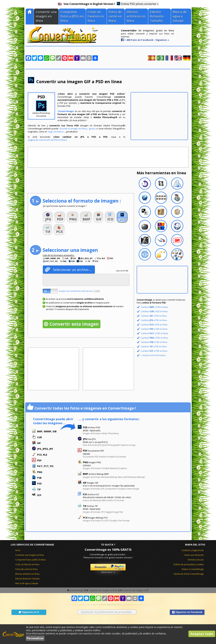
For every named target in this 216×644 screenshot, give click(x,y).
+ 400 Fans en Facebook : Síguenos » (147, 40)
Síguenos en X (29, 612)
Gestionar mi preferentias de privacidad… (107, 612)
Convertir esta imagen (74, 324)
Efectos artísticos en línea (136, 16)
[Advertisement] (159, 116)
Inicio (18, 550)
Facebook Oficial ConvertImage (189, 574)
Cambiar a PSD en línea (154, 307)
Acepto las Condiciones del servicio (80, 291)
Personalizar (35, 638)
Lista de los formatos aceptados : (59, 255)
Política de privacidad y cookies (189, 564)
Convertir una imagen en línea (46, 16)
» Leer (97, 291)
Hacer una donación (194, 555)
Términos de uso (196, 560)
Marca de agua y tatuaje (180, 16)
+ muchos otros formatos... (154, 355)
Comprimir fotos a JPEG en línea (72, 16)
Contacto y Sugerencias (193, 550)
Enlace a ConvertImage (193, 569)
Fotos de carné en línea (115, 16)
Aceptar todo (202, 634)
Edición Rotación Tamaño (157, 16)
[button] (48, 217)
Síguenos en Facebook (187, 612)
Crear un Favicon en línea (96, 16)
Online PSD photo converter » (138, 4)
